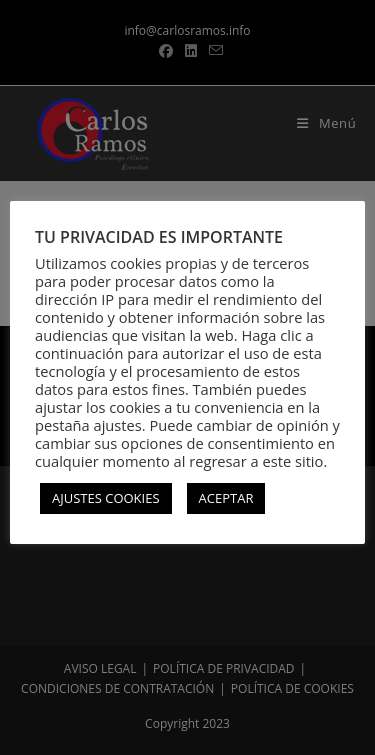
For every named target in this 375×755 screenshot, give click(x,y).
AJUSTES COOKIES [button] (106, 498)
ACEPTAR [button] (226, 498)
